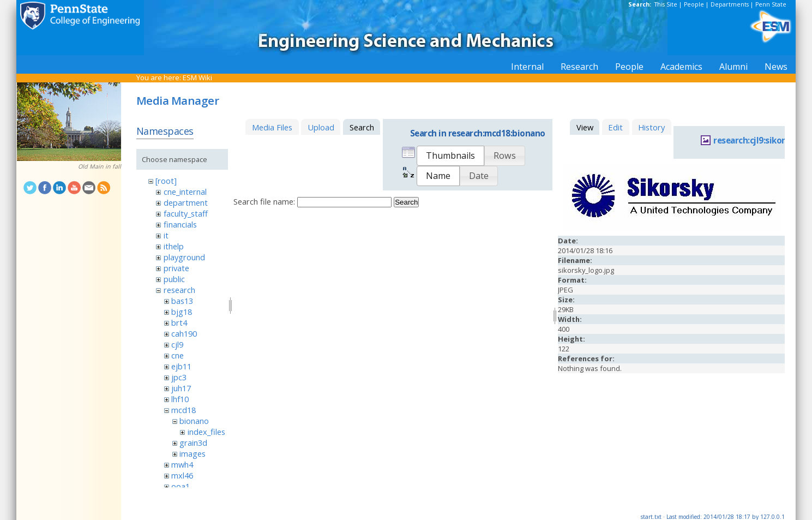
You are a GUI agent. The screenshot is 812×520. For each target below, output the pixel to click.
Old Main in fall (100, 166)
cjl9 (177, 344)
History (651, 127)
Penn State (771, 4)
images (193, 453)
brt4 (179, 322)
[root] (166, 181)
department (186, 202)
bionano (194, 421)
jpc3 (179, 377)
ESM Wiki (197, 77)
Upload (321, 127)
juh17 (181, 388)
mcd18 (184, 410)
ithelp (174, 246)
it (166, 235)
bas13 (182, 301)
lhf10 (180, 399)
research (179, 290)
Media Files (272, 127)
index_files (206, 432)
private (176, 268)
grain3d (193, 443)
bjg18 (182, 312)
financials (180, 224)
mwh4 (182, 464)
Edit (615, 127)
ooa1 (181, 486)
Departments (730, 4)
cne (178, 355)
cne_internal (185, 192)
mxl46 (182, 475)
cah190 (184, 333)
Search (406, 202)
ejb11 (181, 366)
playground (184, 257)
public (174, 279)
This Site (666, 4)
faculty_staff (186, 213)
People (694, 4)
